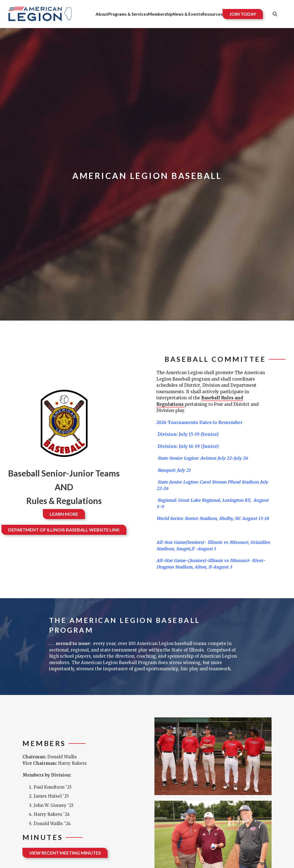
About (102, 14)
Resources (212, 14)
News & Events (187, 14)
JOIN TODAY (243, 14)
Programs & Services (128, 14)
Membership (160, 14)
